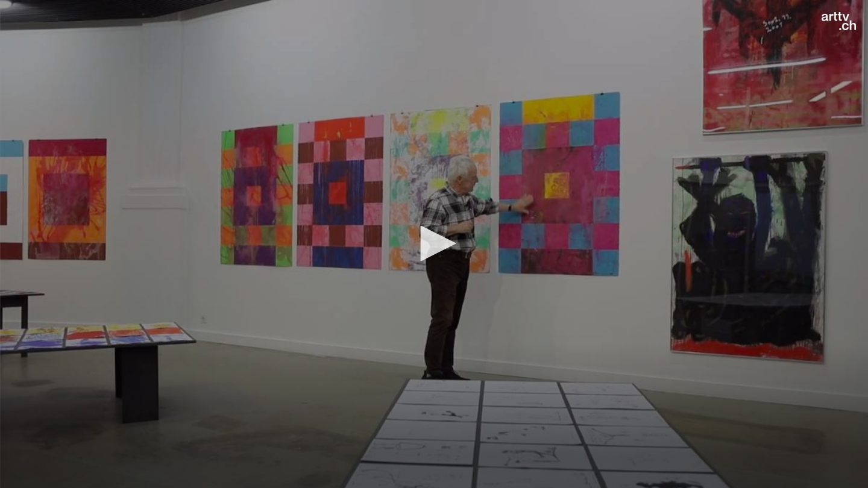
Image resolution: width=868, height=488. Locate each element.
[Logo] (839, 21)
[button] (434, 243)
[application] (434, 244)
